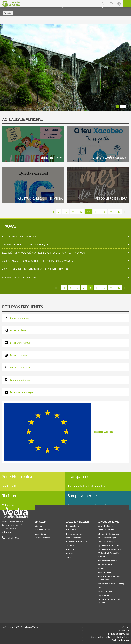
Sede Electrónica (17, 476)
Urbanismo (71, 530)
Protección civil (105, 591)
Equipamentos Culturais (108, 545)
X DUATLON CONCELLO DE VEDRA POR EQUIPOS (26, 244)
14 (96, 212)
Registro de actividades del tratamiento (110, 637)
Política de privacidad (119, 634)
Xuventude (71, 545)
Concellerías (40, 534)
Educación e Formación (77, 542)
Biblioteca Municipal (107, 538)
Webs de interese (121, 640)
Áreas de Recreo (105, 572)
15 (104, 212)
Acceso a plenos (16, 330)
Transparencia (80, 476)
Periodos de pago (16, 355)
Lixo (99, 588)
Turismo (9, 496)
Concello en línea (17, 318)
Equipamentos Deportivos (109, 549)
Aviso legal (124, 630)
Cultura (70, 553)
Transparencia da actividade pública (86, 486)
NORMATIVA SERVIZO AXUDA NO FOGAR (22, 277)
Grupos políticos (42, 538)
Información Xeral (43, 530)
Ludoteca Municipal (106, 542)
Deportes (70, 549)
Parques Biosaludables (108, 561)
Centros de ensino (106, 530)
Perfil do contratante (18, 367)
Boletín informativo (17, 343)
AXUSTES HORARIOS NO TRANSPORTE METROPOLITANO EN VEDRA (35, 269)
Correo (126, 627)
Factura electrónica (17, 380)
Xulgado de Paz (104, 595)
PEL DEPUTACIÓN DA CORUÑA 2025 (20, 236)
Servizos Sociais (73, 526)
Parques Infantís (105, 565)
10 (66, 212)
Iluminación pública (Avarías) (111, 584)
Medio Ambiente (74, 538)
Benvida (38, 526)
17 (119, 212)
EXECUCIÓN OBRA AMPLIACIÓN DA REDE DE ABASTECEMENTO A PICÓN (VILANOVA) (44, 253)
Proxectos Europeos (59, 432)
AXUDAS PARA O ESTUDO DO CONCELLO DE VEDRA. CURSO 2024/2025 (37, 261)
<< (50, 212)
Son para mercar (83, 496)
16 (111, 212)
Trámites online (10, 486)
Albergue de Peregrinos (108, 534)
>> (128, 212)
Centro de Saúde (105, 526)
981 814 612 (13, 538)
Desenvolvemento (74, 534)
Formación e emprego (19, 392)
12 (81, 212)
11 (73, 212)
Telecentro (102, 568)
